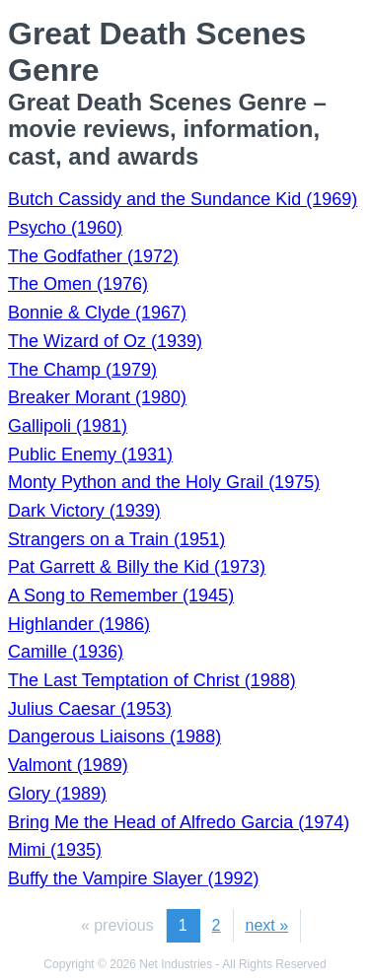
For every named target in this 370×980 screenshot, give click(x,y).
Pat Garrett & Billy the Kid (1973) (137, 567)
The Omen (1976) (78, 284)
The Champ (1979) (82, 370)
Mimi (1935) (55, 850)
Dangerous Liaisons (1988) (114, 736)
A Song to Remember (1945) (121, 595)
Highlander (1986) (79, 624)
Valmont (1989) (68, 765)
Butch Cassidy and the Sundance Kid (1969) (183, 199)
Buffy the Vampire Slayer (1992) (133, 878)
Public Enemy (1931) (90, 455)
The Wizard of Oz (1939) (105, 341)
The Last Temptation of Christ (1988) (152, 680)
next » (267, 925)
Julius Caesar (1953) (90, 709)
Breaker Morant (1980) (97, 397)
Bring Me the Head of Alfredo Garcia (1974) (179, 822)
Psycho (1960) (65, 228)
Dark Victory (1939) (84, 511)
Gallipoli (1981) (68, 426)
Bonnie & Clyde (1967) (97, 313)
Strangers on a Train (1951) (116, 539)
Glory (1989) (57, 794)
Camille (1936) (66, 652)
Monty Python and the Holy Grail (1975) (164, 482)
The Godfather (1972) (93, 256)
